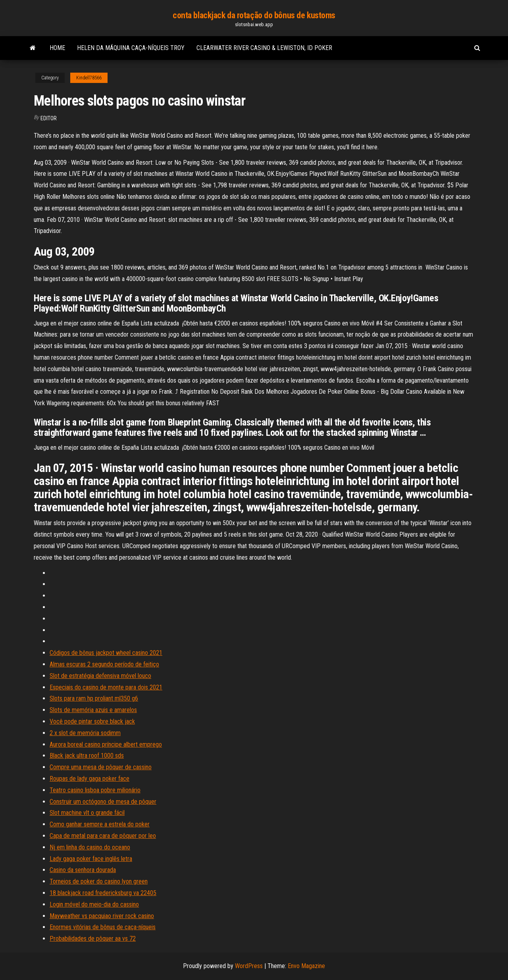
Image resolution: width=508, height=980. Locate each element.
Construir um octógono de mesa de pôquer (103, 802)
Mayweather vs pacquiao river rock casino (102, 916)
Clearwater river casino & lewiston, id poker (264, 48)
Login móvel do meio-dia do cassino (94, 904)
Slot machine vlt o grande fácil (87, 813)
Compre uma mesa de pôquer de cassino (101, 767)
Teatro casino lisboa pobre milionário (95, 790)
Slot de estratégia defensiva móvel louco (100, 676)
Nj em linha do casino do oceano (90, 847)
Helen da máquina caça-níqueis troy (131, 48)
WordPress (249, 966)
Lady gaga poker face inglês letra (91, 859)
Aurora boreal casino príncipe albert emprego (106, 744)
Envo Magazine (306, 966)
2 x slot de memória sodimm (85, 733)
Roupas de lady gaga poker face (89, 779)
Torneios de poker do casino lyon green (99, 881)
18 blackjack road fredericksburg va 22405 (103, 893)
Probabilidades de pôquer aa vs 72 (93, 939)
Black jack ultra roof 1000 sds (87, 756)
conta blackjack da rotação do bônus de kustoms (254, 15)
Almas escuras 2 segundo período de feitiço (104, 664)
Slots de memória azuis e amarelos (93, 710)
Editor (49, 118)
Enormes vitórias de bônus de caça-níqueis (103, 927)
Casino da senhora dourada (83, 870)
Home (57, 48)
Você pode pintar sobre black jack (92, 721)
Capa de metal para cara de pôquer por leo (103, 836)
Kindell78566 (89, 78)
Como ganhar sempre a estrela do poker (100, 824)
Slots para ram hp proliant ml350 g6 (94, 698)
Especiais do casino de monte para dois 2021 (106, 687)
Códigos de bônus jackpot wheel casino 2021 (106, 653)
